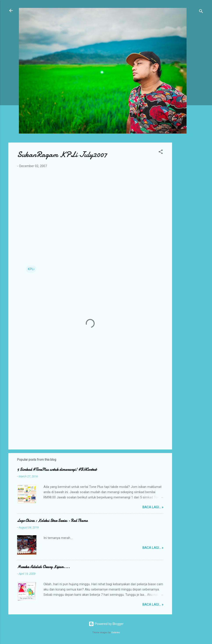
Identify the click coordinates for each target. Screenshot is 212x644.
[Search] (201, 12)
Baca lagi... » (153, 507)
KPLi (31, 269)
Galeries (116, 632)
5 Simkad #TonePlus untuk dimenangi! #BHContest (57, 470)
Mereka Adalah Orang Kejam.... (43, 567)
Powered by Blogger (106, 624)
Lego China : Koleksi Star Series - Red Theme (52, 521)
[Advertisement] (190, 208)
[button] (161, 153)
